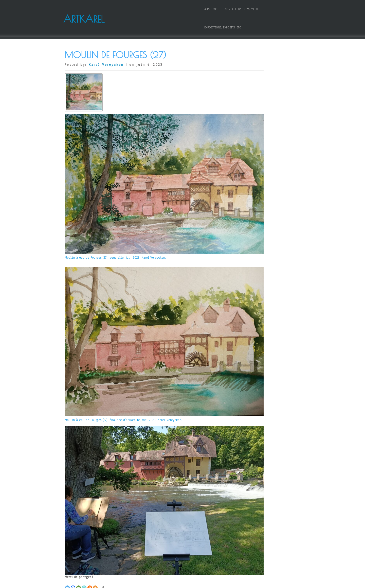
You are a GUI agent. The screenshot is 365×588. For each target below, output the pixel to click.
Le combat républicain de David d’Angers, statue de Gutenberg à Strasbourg (194, 525)
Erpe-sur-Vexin (164, 511)
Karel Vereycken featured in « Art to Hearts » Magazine (271, 323)
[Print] (90, 494)
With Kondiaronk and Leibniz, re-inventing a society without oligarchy (99, 525)
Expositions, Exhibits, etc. (278, 8)
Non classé (253, 215)
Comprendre (253, 97)
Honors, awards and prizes (264, 165)
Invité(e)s (252, 180)
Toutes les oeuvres (123, 507)
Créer (101, 507)
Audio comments (257, 83)
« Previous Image (77, 531)
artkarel (109, 511)
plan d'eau (124, 515)
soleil (149, 515)
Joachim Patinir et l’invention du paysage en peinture (271, 402)
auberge (123, 511)
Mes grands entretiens (261, 208)
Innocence (253, 314)
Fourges (184, 511)
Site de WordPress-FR (260, 512)
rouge (138, 515)
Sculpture (252, 229)
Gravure (250, 158)
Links (249, 187)
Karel (197, 511)
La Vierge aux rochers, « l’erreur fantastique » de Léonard (271, 440)
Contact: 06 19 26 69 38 (235, 8)
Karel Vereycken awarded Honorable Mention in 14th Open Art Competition (271, 347)
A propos (204, 8)
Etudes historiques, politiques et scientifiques (271, 135)
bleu (147, 511)
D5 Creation (194, 582)
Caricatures (253, 90)
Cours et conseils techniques (266, 111)
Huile (249, 172)
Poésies (250, 222)
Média (249, 201)
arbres (96, 511)
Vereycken (163, 515)
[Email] (79, 494)
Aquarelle (88, 507)
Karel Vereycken (106, 49)
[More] (95, 494)
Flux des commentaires (262, 505)
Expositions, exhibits (260, 151)
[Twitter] (67, 494)
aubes (136, 511)
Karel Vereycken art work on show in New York (271, 334)
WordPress (229, 582)
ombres (93, 515)
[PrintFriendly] (84, 494)
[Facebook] (73, 494)
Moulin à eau (75, 515)
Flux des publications (261, 498)
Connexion (252, 491)
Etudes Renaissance (259, 144)
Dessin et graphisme (260, 126)
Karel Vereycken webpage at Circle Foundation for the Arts (271, 305)
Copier (250, 104)
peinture (107, 515)
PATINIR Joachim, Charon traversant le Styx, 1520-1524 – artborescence (271, 392)
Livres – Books (256, 194)
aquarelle (81, 511)
